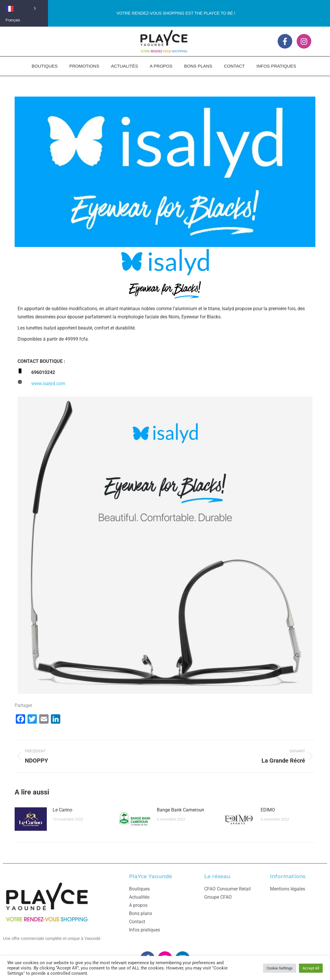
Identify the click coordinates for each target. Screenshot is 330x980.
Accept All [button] (311, 968)
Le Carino (62, 810)
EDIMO (268, 810)
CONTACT (234, 66)
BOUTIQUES (44, 66)
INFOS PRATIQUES (276, 66)
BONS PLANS (198, 66)
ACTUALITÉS (124, 66)
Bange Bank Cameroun (181, 810)
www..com (48, 383)
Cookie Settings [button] (280, 968)
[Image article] (31, 819)
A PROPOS (161, 66)
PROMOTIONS (84, 66)
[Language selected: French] (24, 8)
